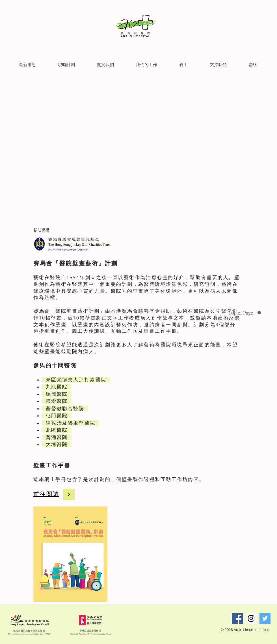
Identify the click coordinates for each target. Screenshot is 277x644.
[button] (27, 65)
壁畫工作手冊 (160, 331)
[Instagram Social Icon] (251, 618)
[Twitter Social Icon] (265, 618)
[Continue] (69, 494)
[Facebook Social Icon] (237, 618)
